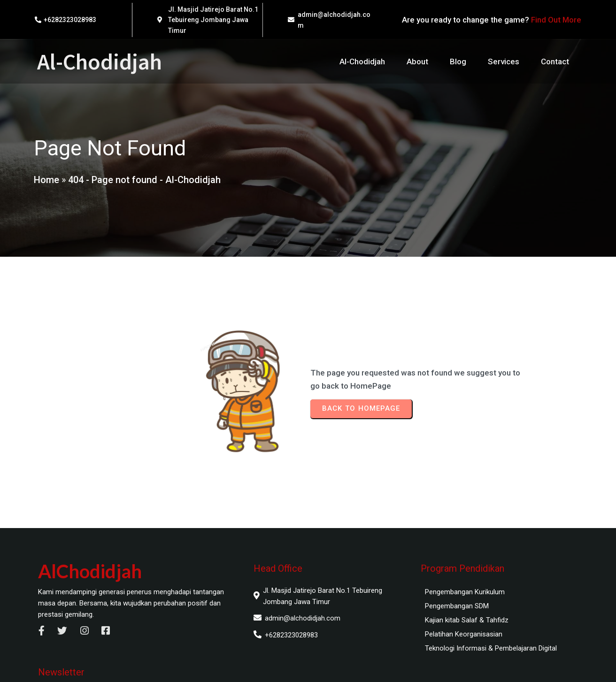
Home (46, 182)
